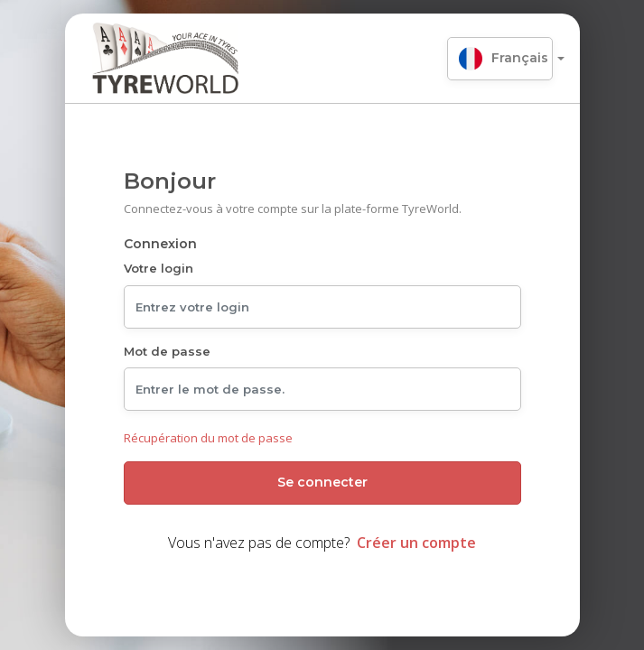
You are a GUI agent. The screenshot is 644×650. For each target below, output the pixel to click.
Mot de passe (167, 351)
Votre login (159, 268)
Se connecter (322, 482)
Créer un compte (416, 543)
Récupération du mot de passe (208, 438)
